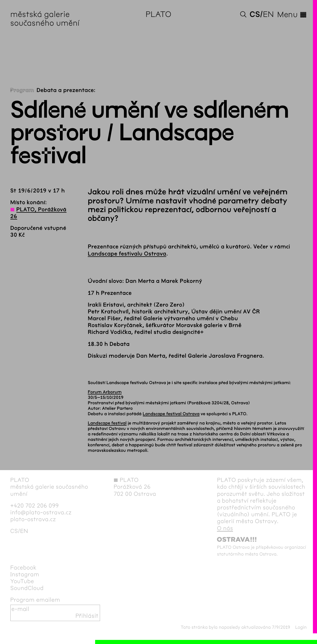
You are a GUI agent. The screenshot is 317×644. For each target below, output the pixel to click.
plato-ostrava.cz (33, 520)
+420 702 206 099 (35, 506)
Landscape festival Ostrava (171, 414)
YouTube (22, 581)
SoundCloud (27, 588)
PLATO (158, 15)
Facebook (23, 568)
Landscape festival (107, 423)
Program (22, 90)
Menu (292, 15)
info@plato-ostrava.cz (41, 513)
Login (301, 627)
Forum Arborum (105, 392)
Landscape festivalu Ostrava (127, 254)
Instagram (25, 575)
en (268, 15)
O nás (225, 529)
